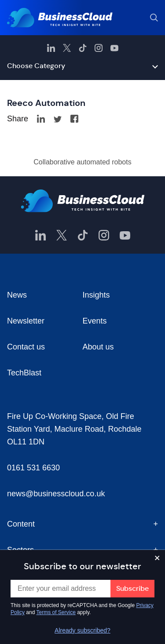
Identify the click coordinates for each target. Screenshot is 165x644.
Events (95, 321)
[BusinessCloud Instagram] (99, 48)
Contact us (26, 347)
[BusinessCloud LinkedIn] (51, 48)
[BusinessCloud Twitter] (67, 48)
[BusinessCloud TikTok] (83, 48)
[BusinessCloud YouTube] (114, 48)
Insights (96, 295)
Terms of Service (56, 612)
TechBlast (24, 373)
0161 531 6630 (33, 468)
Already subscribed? (82, 630)
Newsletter (26, 321)
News (17, 295)
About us (98, 347)
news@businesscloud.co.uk (56, 494)
